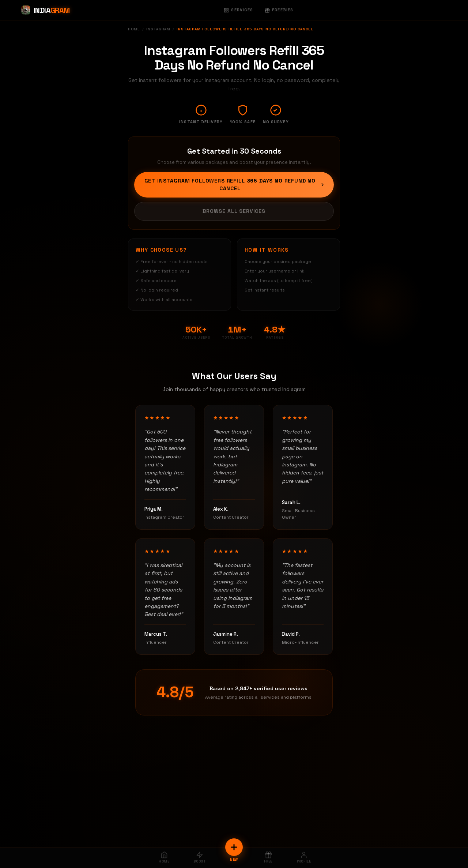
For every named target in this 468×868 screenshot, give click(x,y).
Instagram (158, 29)
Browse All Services (234, 211)
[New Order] (234, 847)
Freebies (279, 10)
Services (238, 10)
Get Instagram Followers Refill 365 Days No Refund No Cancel (235, 185)
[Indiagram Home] (45, 10)
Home (134, 29)
